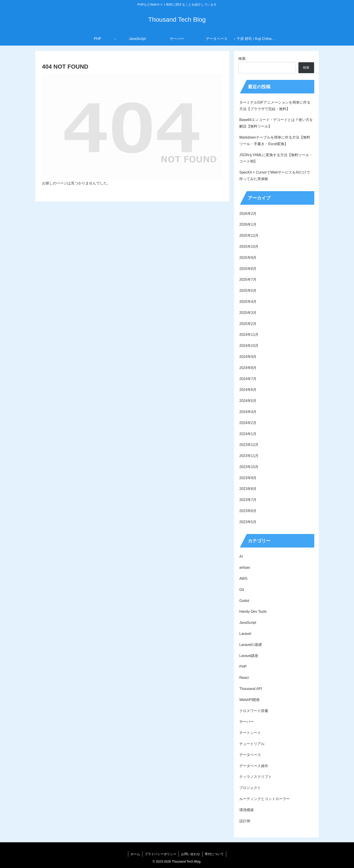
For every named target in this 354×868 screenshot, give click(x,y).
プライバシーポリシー (161, 854)
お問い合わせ (191, 854)
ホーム (135, 854)
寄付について (214, 854)
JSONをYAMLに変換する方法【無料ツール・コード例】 (276, 158)
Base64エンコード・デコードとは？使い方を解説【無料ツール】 (276, 123)
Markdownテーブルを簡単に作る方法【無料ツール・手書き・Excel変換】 (275, 141)
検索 (242, 59)
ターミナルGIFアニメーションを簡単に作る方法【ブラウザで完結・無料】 (275, 106)
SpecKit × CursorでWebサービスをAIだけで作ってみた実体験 (275, 176)
